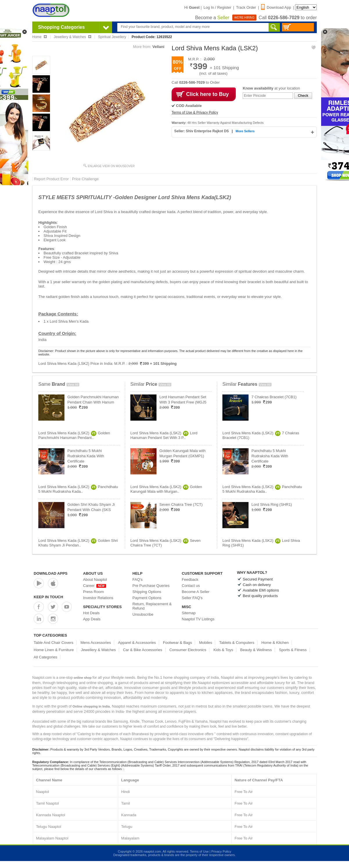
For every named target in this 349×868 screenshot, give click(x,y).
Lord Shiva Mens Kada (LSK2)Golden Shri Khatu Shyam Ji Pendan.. (78, 543)
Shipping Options (147, 592)
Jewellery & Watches (98, 650)
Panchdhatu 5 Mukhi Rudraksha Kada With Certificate (86, 456)
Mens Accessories (96, 643)
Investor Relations (98, 598)
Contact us (191, 586)
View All (73, 385)
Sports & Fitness (293, 650)
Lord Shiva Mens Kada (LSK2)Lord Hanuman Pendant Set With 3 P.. (164, 435)
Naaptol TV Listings (198, 619)
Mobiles (206, 643)
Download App (276, 7)
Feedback (190, 579)
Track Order (246, 7)
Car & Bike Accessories (142, 650)
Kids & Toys (223, 650)
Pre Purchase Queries (151, 586)
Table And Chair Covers (54, 643)
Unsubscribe (143, 614)
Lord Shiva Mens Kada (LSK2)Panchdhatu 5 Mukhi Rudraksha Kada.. (78, 489)
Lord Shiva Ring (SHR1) (272, 504)
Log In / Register (217, 7)
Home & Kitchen (275, 643)
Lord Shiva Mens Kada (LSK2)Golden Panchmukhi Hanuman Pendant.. (74, 435)
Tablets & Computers (237, 643)
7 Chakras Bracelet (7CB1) (274, 397)
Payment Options (147, 598)
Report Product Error (51, 179)
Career (95, 586)
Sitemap (189, 613)
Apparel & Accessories (137, 643)
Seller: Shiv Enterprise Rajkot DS (202, 131)
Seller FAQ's (192, 598)
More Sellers (245, 131)
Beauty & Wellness (256, 650)
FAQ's (137, 579)
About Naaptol (95, 579)
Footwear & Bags (177, 643)
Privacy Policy (221, 851)
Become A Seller (196, 592)
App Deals (92, 619)
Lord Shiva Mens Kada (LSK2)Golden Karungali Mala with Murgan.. (166, 489)
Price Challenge (85, 179)
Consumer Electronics (188, 650)
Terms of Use (199, 851)
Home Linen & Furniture (54, 650)
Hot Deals (91, 613)
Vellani (158, 47)
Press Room (93, 592)
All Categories (45, 657)
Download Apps (51, 573)
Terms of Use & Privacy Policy (195, 112)
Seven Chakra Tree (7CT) (181, 504)
